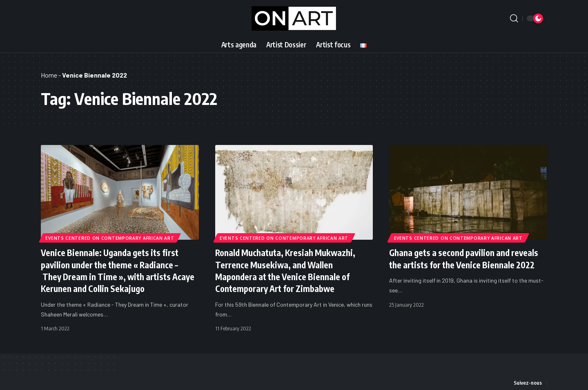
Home (49, 75)
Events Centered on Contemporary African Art (110, 238)
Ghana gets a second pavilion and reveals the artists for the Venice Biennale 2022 (467, 258)
